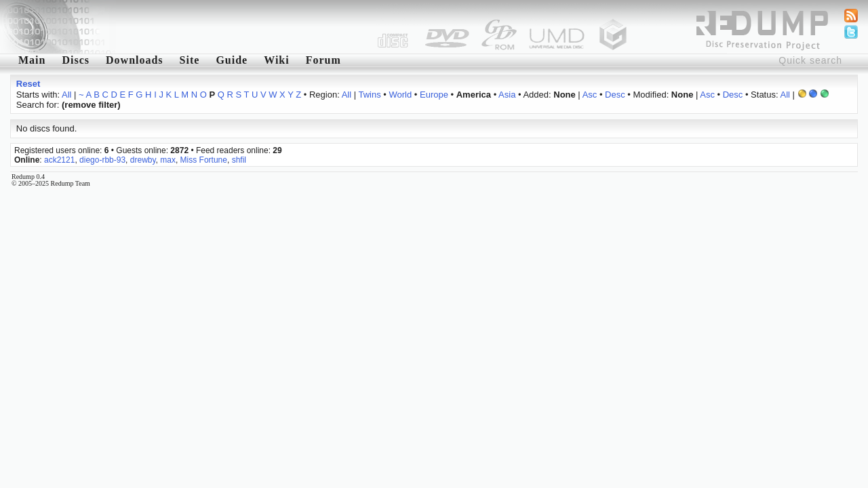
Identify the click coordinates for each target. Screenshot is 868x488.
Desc (615, 95)
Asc (590, 95)
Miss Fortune (204, 160)
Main (32, 60)
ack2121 (59, 160)
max (168, 160)
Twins (369, 95)
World (401, 95)
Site (190, 60)
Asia (507, 95)
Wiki (277, 60)
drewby (143, 160)
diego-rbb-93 (102, 160)
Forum (323, 60)
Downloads (135, 60)
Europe (434, 95)
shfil (239, 160)
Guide (232, 60)
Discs (76, 60)
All (66, 95)
